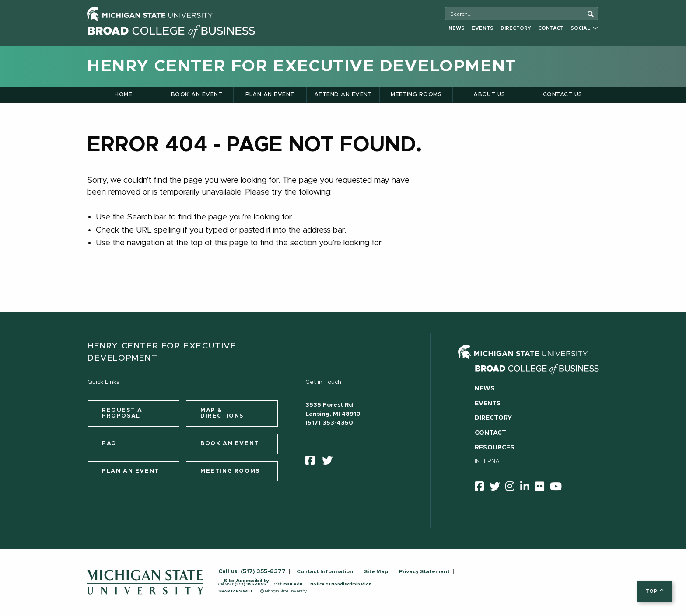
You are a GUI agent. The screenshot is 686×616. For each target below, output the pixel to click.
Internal (489, 461)
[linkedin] (528, 488)
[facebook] (313, 463)
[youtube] (559, 488)
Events (483, 28)
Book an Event (197, 95)
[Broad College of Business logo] (171, 30)
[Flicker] (542, 488)
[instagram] (513, 488)
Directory (516, 28)
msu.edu (293, 584)
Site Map (376, 571)
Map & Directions (222, 413)
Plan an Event (270, 95)
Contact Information (325, 571)
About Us (489, 95)
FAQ (109, 444)
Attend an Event (343, 95)
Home (123, 95)
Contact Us (563, 95)
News (457, 28)
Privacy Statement (424, 571)
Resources (495, 448)
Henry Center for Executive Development (302, 66)
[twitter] (330, 463)
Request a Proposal (122, 413)
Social (584, 28)
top (654, 591)
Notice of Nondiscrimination (341, 584)
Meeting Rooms (416, 95)
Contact (551, 28)
